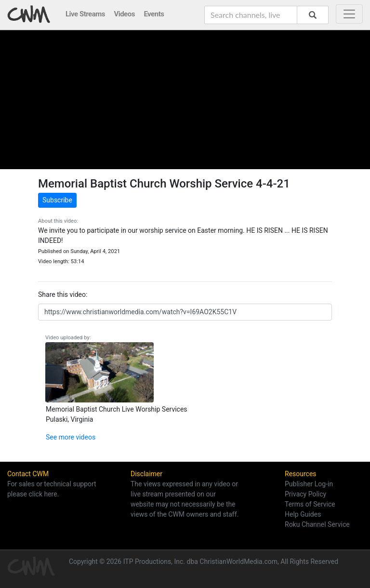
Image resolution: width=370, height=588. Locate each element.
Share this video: (63, 294)
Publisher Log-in (309, 484)
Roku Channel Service (317, 524)
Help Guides (303, 514)
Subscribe (57, 200)
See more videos (71, 437)
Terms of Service (310, 504)
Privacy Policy (305, 494)
